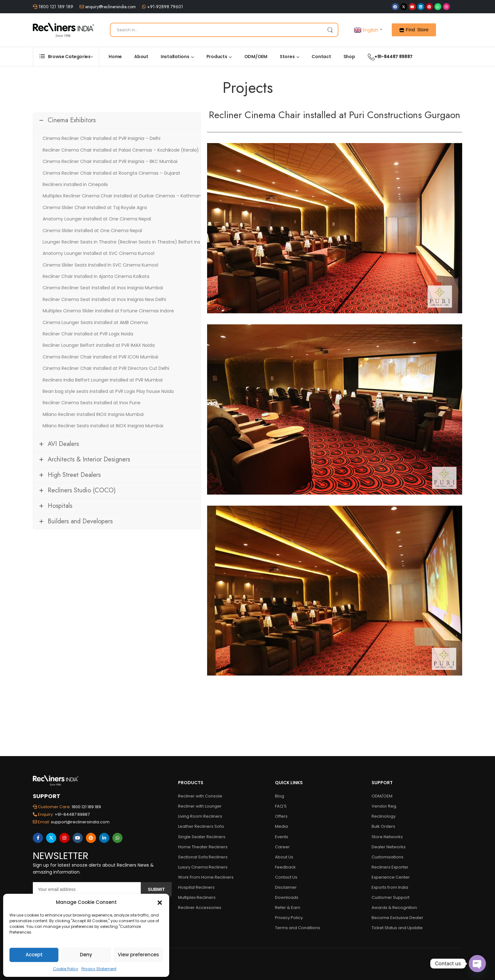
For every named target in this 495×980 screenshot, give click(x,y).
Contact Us (286, 877)
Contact (321, 57)
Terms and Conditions (298, 928)
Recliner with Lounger (200, 806)
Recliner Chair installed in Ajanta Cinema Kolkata (96, 276)
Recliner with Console (200, 796)
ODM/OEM (256, 57)
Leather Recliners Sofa (201, 826)
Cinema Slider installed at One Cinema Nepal (92, 231)
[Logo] (63, 30)
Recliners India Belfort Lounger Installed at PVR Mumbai (103, 380)
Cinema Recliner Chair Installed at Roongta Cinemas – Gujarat (111, 173)
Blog (280, 796)
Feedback (285, 867)
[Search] (224, 30)
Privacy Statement (99, 969)
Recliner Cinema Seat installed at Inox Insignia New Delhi (104, 299)
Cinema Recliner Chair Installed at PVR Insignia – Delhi (101, 138)
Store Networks (387, 837)
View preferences (138, 955)
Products (217, 57)
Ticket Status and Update (397, 928)
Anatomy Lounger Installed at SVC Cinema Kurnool (98, 253)
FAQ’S (281, 806)
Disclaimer (286, 887)
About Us (284, 857)
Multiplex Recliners (197, 897)
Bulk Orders (383, 826)
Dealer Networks (389, 847)
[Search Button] (330, 30)
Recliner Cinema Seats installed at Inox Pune (92, 403)
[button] (160, 902)
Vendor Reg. (384, 806)
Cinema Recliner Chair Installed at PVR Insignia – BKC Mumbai (110, 161)
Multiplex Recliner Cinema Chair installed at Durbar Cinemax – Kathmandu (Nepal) (134, 196)
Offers (281, 816)
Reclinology (384, 816)
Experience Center (391, 877)
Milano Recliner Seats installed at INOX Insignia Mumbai (103, 426)
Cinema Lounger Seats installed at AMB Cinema (95, 322)
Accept (34, 955)
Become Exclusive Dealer (397, 918)
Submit (156, 889)
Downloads (287, 897)
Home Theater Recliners (203, 847)
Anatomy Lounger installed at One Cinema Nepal (97, 219)
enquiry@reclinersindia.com (110, 7)
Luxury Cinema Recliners (203, 867)
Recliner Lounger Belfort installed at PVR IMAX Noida (99, 345)
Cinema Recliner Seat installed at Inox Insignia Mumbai (103, 288)
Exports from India (390, 887)
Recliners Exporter (390, 867)
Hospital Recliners (196, 887)
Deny (86, 955)
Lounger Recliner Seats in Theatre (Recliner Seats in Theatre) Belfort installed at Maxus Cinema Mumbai (157, 242)
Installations (175, 57)
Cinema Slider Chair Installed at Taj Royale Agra (95, 207)
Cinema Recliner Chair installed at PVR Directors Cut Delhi (106, 368)
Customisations (388, 857)
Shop (349, 57)
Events (282, 837)
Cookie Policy (66, 969)
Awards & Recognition (394, 908)
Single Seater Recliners (202, 837)
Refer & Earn (288, 908)
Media (281, 826)
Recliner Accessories (200, 908)
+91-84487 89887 (387, 57)
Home (115, 57)
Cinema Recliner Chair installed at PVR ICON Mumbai (100, 357)
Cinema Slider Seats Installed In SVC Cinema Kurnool (100, 265)
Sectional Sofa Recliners (203, 857)
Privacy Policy (289, 918)
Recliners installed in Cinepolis (75, 184)
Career (282, 847)
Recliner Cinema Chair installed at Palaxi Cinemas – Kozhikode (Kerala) (121, 150)
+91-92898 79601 (164, 7)
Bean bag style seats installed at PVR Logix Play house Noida (108, 391)
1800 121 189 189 (55, 7)
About (141, 57)
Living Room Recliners (200, 816)
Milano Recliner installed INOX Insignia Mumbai (93, 414)
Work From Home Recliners (206, 877)
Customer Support (391, 897)
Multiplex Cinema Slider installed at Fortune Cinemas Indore (108, 311)
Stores (287, 57)
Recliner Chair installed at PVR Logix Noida (88, 334)
